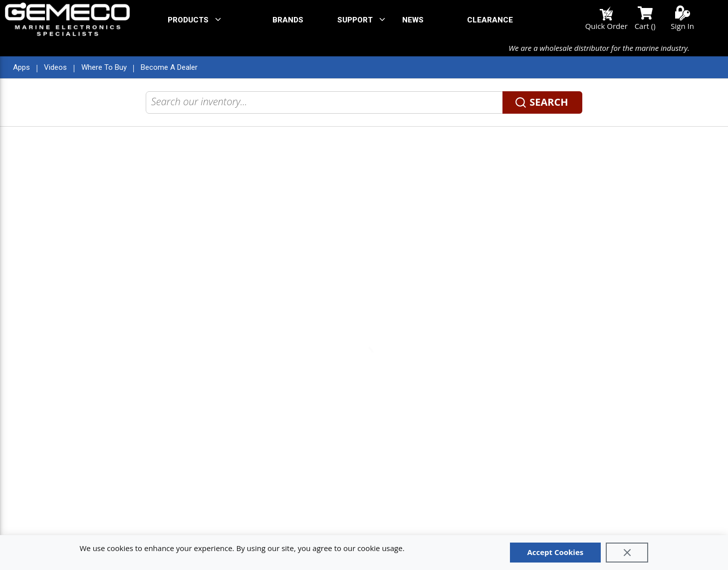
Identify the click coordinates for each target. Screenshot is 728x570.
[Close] (627, 553)
